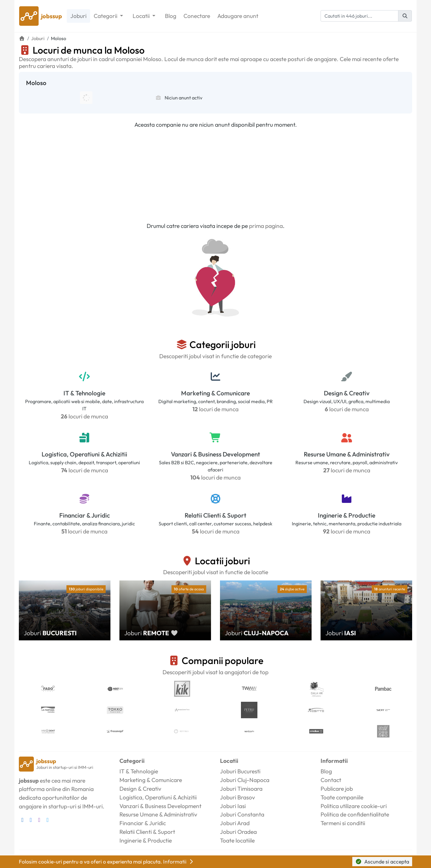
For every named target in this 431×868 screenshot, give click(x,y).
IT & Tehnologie (84, 393)
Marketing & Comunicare (215, 393)
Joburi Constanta (242, 814)
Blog (171, 16)
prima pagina (266, 226)
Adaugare (238, 16)
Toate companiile (342, 797)
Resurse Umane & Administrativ (347, 454)
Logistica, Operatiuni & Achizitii (84, 454)
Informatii (179, 862)
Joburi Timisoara (241, 789)
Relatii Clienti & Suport (215, 515)
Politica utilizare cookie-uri (354, 806)
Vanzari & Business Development (215, 454)
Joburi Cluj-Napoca (245, 780)
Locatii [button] (142, 16)
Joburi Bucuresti (240, 771)
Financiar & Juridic (85, 515)
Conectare (197, 16)
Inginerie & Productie (347, 515)
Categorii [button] (106, 16)
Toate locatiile (237, 840)
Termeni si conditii (343, 823)
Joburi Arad (235, 823)
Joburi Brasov (237, 797)
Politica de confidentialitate (355, 814)
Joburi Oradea (238, 832)
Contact (331, 780)
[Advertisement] (215, 175)
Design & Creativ (347, 393)
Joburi (78, 16)
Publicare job (337, 789)
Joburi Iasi (233, 806)
